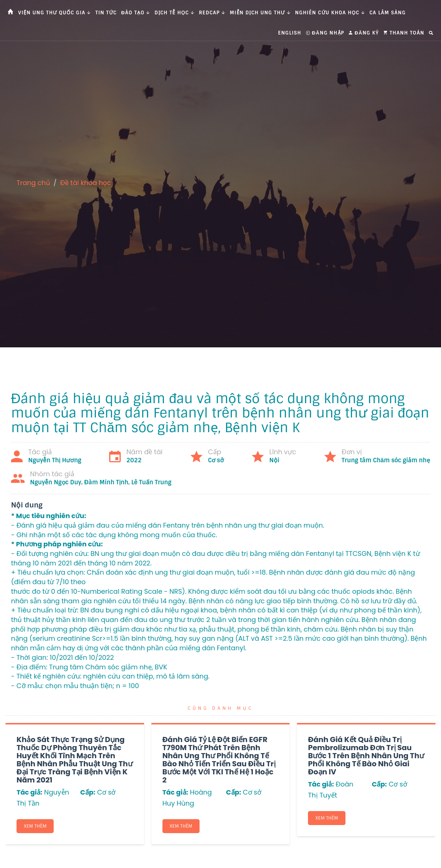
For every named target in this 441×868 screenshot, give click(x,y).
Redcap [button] (212, 13)
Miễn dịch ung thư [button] (260, 13)
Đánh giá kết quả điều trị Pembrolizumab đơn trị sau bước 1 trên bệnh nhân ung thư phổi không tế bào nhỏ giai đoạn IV (366, 756)
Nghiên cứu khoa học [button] (330, 13)
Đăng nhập (325, 33)
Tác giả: (29, 792)
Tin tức (106, 13)
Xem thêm (36, 826)
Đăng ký (364, 33)
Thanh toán (404, 33)
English (290, 33)
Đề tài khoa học (86, 183)
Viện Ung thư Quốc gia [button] (54, 13)
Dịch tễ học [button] (175, 13)
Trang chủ (33, 183)
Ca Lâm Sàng (388, 13)
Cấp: (88, 792)
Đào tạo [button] (136, 13)
